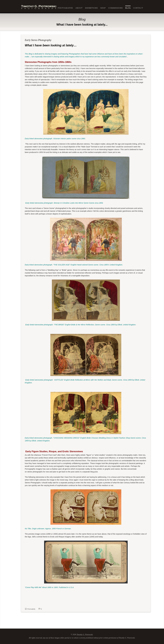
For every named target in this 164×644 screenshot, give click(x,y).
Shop (103, 8)
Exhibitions (91, 8)
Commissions (115, 8)
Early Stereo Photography (38, 40)
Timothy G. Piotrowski (85, 635)
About (79, 8)
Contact (138, 8)
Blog (128, 8)
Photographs (65, 8)
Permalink (31, 609)
